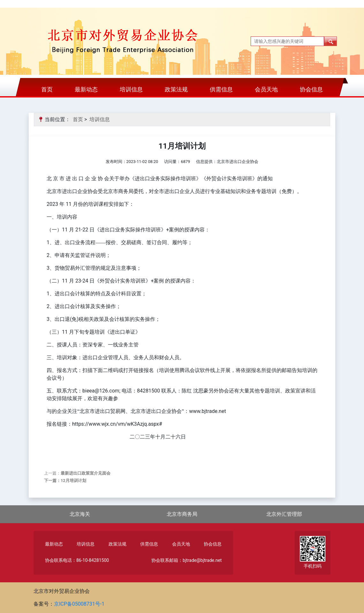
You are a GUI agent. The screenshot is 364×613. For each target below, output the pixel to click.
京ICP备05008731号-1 (79, 604)
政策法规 (176, 89)
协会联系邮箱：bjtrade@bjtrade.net (186, 560)
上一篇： (77, 473)
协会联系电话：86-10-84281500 (77, 560)
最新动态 (86, 89)
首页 (47, 89)
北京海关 (80, 514)
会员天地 (266, 89)
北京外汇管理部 (284, 514)
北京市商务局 (182, 514)
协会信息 (311, 89)
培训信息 (131, 89)
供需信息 (221, 89)
